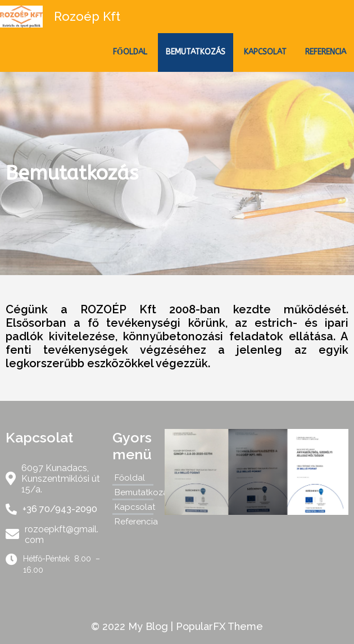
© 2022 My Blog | (133, 626)
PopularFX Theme (219, 626)
